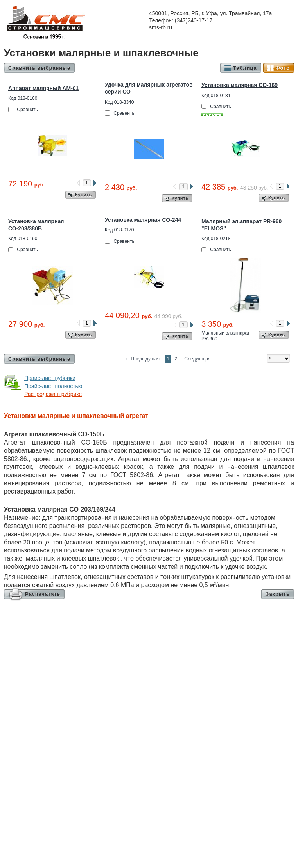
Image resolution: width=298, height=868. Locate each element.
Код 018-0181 (216, 96)
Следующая (200, 359)
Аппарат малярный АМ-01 (43, 88)
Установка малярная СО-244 (143, 220)
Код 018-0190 (23, 239)
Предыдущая (142, 359)
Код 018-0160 (23, 98)
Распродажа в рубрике (53, 394)
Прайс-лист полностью (53, 386)
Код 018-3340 (119, 102)
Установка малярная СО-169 (240, 85)
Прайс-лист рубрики (50, 378)
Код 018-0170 (119, 230)
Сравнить (27, 110)
